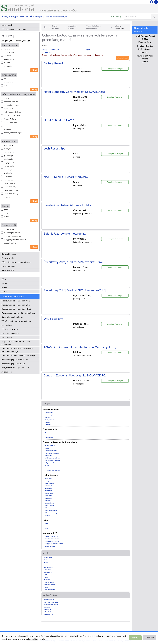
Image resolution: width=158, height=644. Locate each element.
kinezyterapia (9, 59)
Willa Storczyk (53, 319)
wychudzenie (47, 52)
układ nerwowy (10, 187)
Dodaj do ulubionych (115, 69)
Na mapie (36, 17)
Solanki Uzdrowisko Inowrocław (65, 234)
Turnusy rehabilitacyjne (56, 17)
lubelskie (47, 607)
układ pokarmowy (11, 194)
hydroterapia (9, 52)
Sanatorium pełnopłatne (12, 317)
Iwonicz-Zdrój (48, 567)
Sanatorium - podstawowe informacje (18, 356)
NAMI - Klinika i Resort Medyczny (66, 177)
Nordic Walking (10, 119)
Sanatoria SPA (8, 270)
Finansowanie (8, 258)
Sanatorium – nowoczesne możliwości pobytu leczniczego (18, 350)
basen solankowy (11, 102)
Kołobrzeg (47, 570)
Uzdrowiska (7, 325)
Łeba (45, 575)
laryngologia (9, 163)
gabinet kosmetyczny (12, 105)
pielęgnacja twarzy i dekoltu (15, 240)
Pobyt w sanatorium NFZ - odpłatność (18, 313)
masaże (7, 63)
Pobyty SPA (7, 337)
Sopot (46, 587)
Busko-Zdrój (48, 557)
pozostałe (8, 66)
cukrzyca (7, 149)
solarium (7, 129)
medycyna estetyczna (12, 236)
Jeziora (4, 283)
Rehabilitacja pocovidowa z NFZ (16, 360)
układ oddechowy (11, 190)
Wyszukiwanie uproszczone (14, 29)
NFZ (6, 79)
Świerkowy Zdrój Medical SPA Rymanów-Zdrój (75, 290)
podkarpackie (48, 614)
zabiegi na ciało (10, 243)
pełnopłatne (9, 82)
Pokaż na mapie (122, 58)
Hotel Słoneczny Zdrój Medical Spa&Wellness (74, 92)
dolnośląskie (48, 612)
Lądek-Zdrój (48, 572)
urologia (7, 197)
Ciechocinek (48, 560)
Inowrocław (48, 565)
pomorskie (47, 609)
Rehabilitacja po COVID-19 (13, 364)
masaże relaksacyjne (12, 229)
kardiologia (8, 159)
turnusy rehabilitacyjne (13, 133)
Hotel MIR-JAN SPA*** (59, 120)
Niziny (4, 291)
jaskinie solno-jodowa (13, 112)
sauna (6, 126)
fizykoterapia (9, 49)
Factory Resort (53, 63)
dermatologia (9, 152)
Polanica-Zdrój (49, 582)
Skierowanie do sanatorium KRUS (16, 309)
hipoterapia (8, 109)
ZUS (6, 86)
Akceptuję (135, 638)
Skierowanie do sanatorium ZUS (16, 305)
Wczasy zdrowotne (10, 329)
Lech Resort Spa (54, 149)
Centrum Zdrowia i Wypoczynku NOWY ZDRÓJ (75, 375)
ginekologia (9, 156)
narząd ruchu (9, 166)
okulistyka (8, 173)
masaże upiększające (12, 233)
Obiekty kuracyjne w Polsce (14, 17)
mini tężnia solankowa (13, 116)
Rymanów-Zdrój (49, 585)
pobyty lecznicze (10, 122)
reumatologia (9, 180)
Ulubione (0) (115, 17)
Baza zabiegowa (9, 254)
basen (6, 98)
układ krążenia (10, 183)
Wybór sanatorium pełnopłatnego (16, 321)
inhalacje (7, 56)
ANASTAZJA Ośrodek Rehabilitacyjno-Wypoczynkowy (80, 347)
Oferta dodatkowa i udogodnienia (16, 262)
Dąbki (46, 562)
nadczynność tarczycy (50, 50)
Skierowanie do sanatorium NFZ (16, 301)
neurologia (8, 170)
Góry (4, 279)
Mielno (46, 577)
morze (6, 213)
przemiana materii (72, 27)
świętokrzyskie (49, 600)
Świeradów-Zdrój (50, 589)
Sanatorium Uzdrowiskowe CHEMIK (68, 205)
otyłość (88, 50)
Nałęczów (47, 580)
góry (6, 210)
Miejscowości (7, 25)
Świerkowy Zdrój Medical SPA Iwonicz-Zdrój (73, 262)
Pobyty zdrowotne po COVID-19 (16, 368)
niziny (6, 217)
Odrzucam (150, 638)
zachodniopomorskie (51, 605)
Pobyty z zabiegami (10, 333)
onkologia (8, 176)
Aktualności (7, 372)
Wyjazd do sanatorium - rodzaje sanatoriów (16, 343)
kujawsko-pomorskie (51, 602)
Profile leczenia (8, 266)
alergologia (8, 145)
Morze (4, 287)
